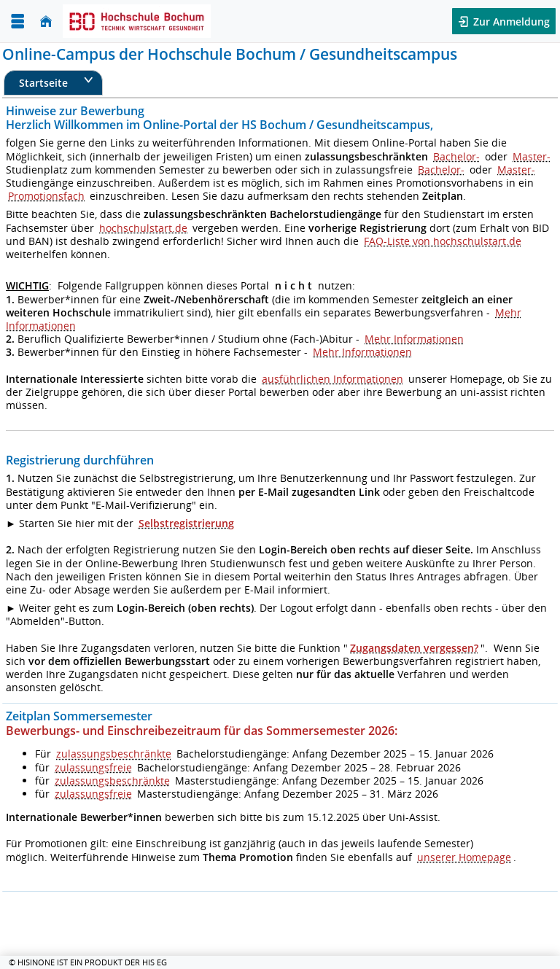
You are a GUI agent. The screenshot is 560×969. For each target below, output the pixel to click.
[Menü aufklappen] (17, 22)
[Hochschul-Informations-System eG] (137, 21)
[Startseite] (46, 22)
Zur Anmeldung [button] (510, 22)
